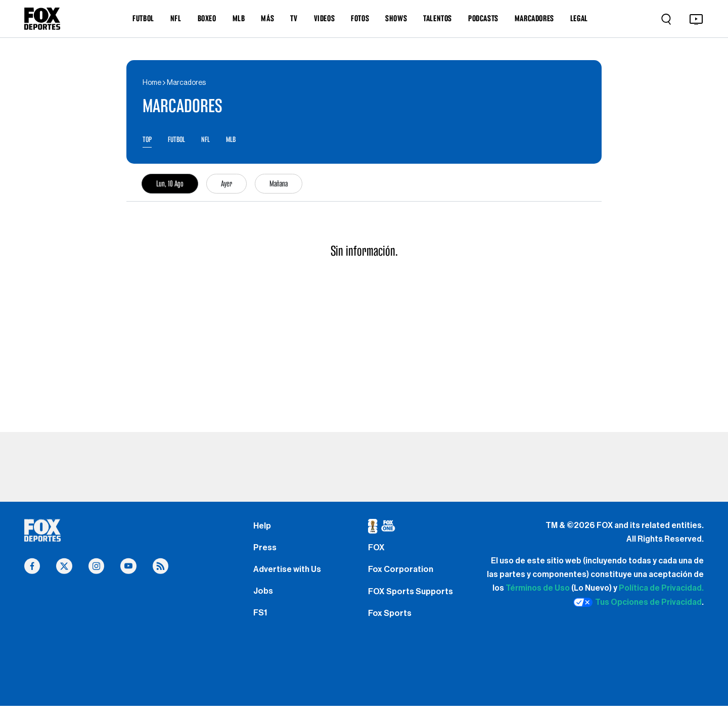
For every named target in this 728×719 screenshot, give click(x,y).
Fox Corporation (402, 577)
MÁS (267, 18)
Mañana (279, 185)
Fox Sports (391, 625)
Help (263, 528)
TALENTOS (438, 18)
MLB (239, 18)
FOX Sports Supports (413, 600)
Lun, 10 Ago (170, 185)
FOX (377, 552)
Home (152, 83)
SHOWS (396, 18)
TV (294, 18)
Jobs (264, 600)
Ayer (226, 185)
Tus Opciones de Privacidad (638, 604)
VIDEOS (325, 18)
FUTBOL (143, 18)
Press (266, 552)
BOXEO (207, 18)
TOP (148, 140)
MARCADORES (534, 18)
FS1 (261, 625)
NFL (176, 18)
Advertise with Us (289, 577)
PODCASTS (483, 18)
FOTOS (360, 18)
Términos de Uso (538, 590)
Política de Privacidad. (661, 590)
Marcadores (186, 83)
